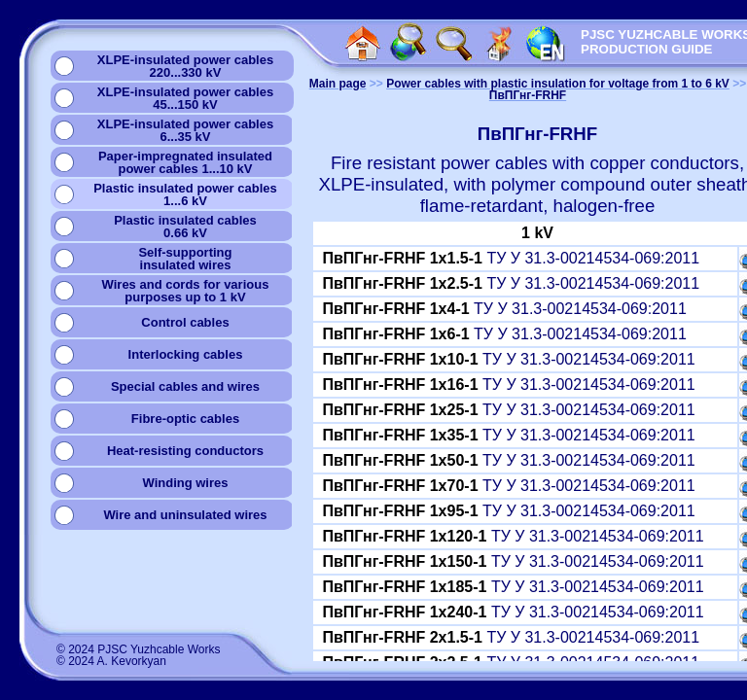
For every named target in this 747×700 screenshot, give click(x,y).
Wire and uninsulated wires (185, 515)
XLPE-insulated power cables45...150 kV (185, 98)
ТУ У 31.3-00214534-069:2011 (511, 258)
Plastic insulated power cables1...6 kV (185, 194)
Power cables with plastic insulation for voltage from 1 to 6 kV (558, 84)
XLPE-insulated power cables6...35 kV (185, 130)
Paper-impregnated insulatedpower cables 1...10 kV (185, 162)
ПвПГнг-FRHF (528, 95)
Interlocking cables (186, 354)
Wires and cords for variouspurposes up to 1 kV (186, 291)
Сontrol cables (185, 322)
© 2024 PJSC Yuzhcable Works (139, 649)
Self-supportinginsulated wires (185, 259)
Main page (338, 84)
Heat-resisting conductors (185, 451)
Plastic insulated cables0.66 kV (185, 227)
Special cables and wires (185, 386)
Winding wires (185, 483)
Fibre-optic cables (185, 419)
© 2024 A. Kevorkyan (111, 661)
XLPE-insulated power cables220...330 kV (185, 66)
